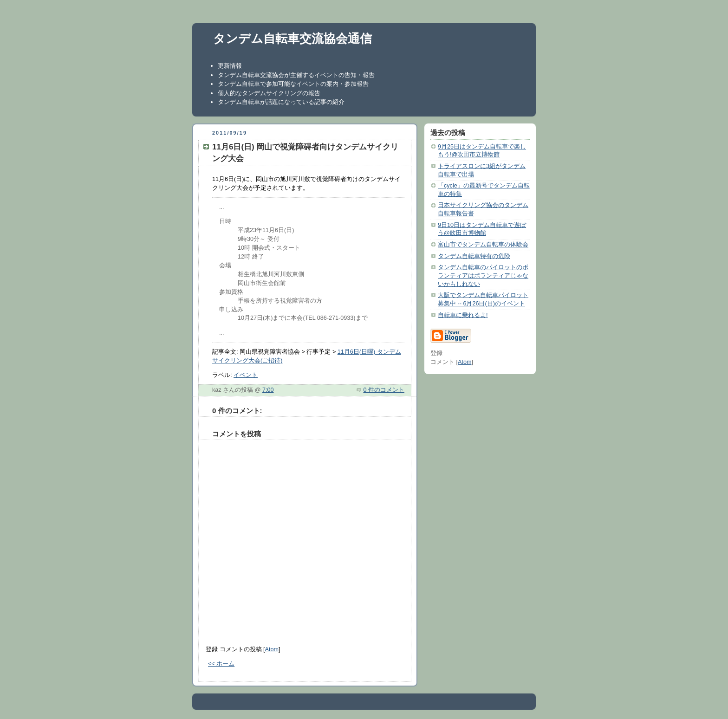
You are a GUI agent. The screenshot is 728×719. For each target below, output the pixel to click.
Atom (272, 649)
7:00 (268, 390)
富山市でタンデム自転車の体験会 (483, 245)
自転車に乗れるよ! (463, 315)
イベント (246, 375)
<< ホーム (221, 664)
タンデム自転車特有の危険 (474, 256)
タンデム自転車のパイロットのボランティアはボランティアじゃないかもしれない (483, 275)
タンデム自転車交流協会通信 (292, 39)
